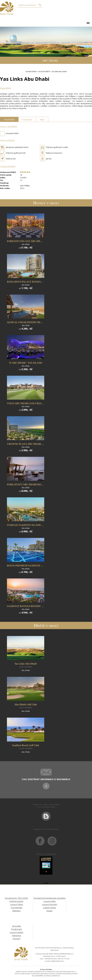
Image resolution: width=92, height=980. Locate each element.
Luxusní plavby (16, 932)
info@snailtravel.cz (57, 961)
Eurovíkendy (17, 908)
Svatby (49, 911)
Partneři (16, 939)
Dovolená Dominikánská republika (49, 898)
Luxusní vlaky (50, 901)
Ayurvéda (16, 926)
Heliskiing (16, 936)
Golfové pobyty (16, 901)
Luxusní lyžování (49, 904)
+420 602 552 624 (50, 959)
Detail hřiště (9, 119)
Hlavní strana (31, 72)
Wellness (17, 911)
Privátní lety (17, 929)
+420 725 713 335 (63, 959)
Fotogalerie (27, 119)
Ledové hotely (50, 908)
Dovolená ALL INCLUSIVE (16, 898)
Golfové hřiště (44, 72)
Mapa (42, 119)
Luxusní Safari (17, 904)
